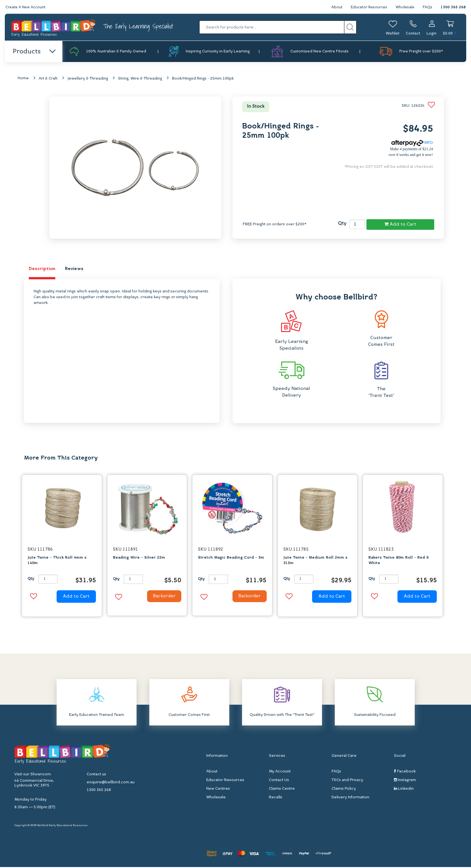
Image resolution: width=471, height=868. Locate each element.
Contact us (96, 775)
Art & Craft (48, 79)
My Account (280, 772)
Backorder (163, 597)
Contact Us (279, 781)
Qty (342, 224)
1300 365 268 (453, 7)
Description (42, 269)
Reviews (74, 269)
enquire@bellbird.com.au (111, 783)
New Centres (218, 789)
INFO (412, 143)
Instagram (405, 781)
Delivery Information (350, 798)
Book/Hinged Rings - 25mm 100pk (203, 79)
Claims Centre (282, 789)
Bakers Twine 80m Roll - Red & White (399, 561)
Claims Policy (344, 789)
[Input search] (272, 27)
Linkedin (404, 789)
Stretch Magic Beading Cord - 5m (231, 558)
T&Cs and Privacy (347, 781)
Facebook (405, 772)
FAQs (428, 7)
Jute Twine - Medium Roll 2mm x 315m (315, 561)
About (335, 7)
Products (34, 52)
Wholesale (405, 7)
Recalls (276, 798)
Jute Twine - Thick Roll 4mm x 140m (57, 561)
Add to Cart (400, 224)
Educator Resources (368, 7)
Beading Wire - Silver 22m (139, 558)
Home (23, 79)
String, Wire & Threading (140, 79)
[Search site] (350, 27)
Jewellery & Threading (88, 79)
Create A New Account (26, 7)
